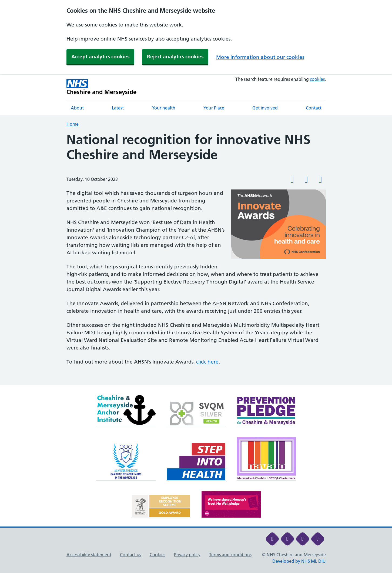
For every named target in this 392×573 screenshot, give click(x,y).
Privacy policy (187, 555)
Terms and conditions (230, 555)
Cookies (158, 555)
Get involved (265, 108)
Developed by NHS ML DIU (299, 561)
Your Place (214, 108)
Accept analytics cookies (100, 57)
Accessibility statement (89, 555)
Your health (164, 108)
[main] (196, 259)
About (77, 108)
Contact (314, 108)
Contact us (130, 555)
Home (73, 124)
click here (207, 362)
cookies (317, 79)
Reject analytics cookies (175, 57)
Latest (118, 108)
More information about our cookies (260, 57)
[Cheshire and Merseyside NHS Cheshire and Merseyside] (102, 87)
